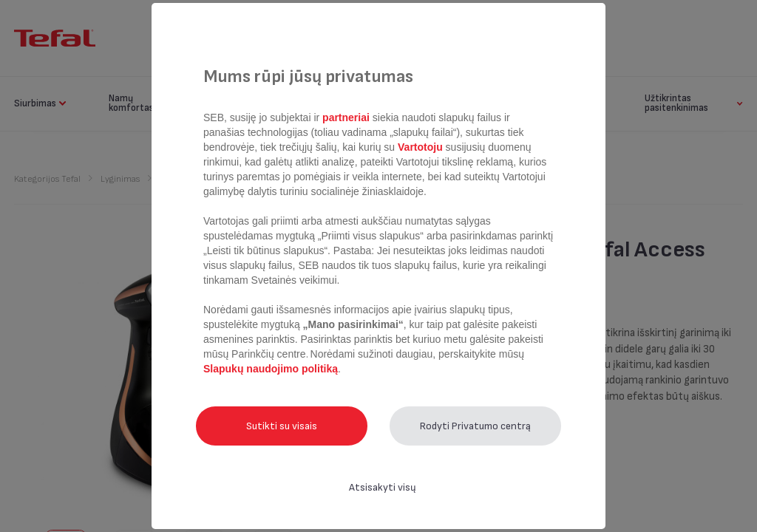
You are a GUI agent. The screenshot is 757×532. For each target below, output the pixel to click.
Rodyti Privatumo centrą (475, 426)
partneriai (346, 117)
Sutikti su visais (282, 426)
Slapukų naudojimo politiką (271, 369)
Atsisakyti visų (383, 487)
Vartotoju (420, 147)
